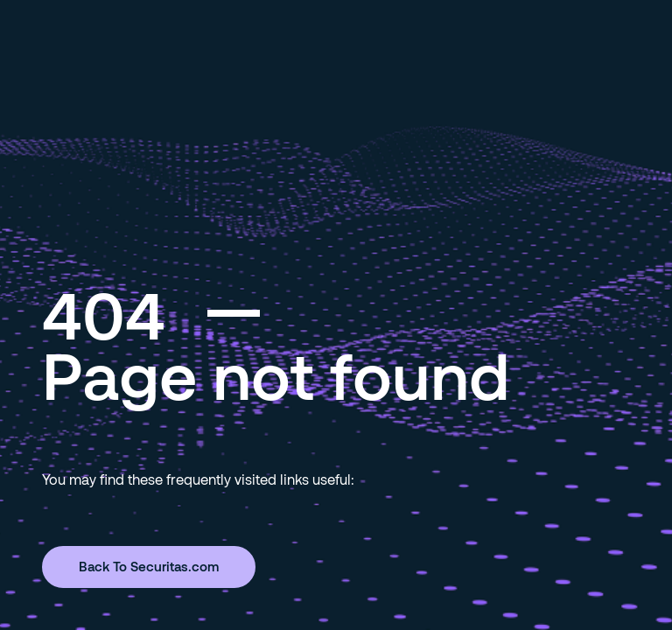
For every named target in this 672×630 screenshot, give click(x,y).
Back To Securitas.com (149, 566)
